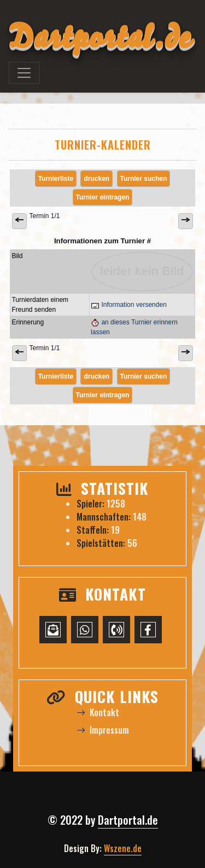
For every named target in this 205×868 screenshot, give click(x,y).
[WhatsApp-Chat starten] (85, 630)
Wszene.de (123, 848)
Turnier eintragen (103, 197)
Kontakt (98, 712)
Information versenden (129, 305)
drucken (96, 179)
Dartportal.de (128, 820)
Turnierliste (56, 179)
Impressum (103, 730)
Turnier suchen (144, 179)
